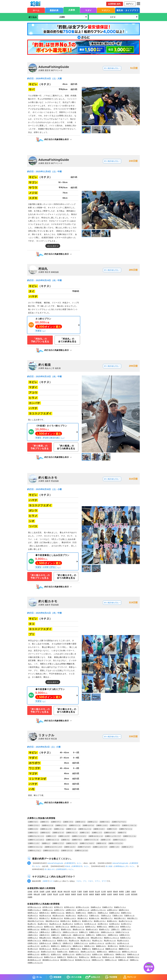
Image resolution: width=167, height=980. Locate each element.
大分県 (128, 894)
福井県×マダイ (49, 927)
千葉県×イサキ (118, 916)
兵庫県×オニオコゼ (81, 851)
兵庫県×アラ (122, 833)
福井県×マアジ (90, 927)
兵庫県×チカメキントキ (36, 836)
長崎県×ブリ (62, 957)
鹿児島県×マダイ (133, 957)
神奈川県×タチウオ (52, 921)
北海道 (30, 892)
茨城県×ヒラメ (103, 913)
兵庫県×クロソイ (72, 833)
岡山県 (55, 894)
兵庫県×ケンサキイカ (129, 825)
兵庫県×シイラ (97, 833)
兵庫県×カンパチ (46, 829)
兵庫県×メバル (59, 829)
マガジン (106, 10)
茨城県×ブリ (92, 913)
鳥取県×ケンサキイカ (111, 938)
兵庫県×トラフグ (58, 843)
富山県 (97, 892)
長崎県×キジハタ (133, 954)
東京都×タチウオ (57, 918)
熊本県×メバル (96, 957)
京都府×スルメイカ (108, 932)
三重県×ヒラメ (33, 932)
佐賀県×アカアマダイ (83, 954)
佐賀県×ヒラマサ (69, 954)
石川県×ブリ (79, 924)
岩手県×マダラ (48, 907)
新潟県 (92, 892)
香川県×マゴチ (33, 949)
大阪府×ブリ (55, 935)
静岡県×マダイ (102, 927)
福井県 (110, 892)
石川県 (104, 892)
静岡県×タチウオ (34, 929)
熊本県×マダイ (72, 957)
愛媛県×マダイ (76, 949)
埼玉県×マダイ (71, 916)
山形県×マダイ (71, 910)
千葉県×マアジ (33, 918)
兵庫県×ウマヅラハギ (91, 840)
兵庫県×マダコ (105, 822)
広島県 (50, 894)
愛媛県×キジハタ (98, 949)
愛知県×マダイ (66, 929)
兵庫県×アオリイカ (126, 829)
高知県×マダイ (74, 952)
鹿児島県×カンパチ (34, 960)
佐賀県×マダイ (56, 954)
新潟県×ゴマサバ (100, 921)
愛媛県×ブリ (87, 949)
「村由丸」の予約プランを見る (40, 340)
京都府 (44, 894)
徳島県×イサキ (90, 946)
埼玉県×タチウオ (45, 916)
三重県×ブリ (115, 929)
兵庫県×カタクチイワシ (51, 851)
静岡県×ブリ (45, 929)
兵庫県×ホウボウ (110, 833)
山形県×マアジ (59, 910)
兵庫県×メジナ (51, 836)
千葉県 (79, 892)
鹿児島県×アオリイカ (83, 960)
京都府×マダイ (94, 932)
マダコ (79, 881)
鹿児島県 (134, 894)
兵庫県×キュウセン (35, 851)
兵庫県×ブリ (45, 822)
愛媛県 (97, 894)
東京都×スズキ (94, 918)
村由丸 (68, 866)
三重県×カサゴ (45, 932)
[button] (137, 106)
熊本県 (121, 894)
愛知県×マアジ (104, 929)
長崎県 (116, 894)
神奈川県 (67, 892)
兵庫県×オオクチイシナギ (53, 847)
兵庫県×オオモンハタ (96, 836)
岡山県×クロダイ (123, 940)
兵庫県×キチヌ (101, 843)
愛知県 (116, 892)
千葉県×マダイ (94, 916)
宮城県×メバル (48, 910)
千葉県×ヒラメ (106, 916)
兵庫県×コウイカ (67, 851)
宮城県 (42, 892)
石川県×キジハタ (90, 924)
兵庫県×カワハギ (58, 833)
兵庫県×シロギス (102, 825)
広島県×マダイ (33, 943)
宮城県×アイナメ (120, 907)
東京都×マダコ (83, 918)
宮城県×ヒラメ (96, 907)
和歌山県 (37, 894)
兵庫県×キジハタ (48, 825)
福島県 (54, 892)
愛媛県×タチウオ (111, 949)
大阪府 (134, 892)
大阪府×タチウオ (79, 935)
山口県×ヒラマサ (34, 946)
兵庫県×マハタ (71, 829)
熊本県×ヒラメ (84, 957)
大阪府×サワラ (45, 935)
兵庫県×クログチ (72, 843)
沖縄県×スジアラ (98, 960)
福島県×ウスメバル (58, 913)
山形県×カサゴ (112, 910)
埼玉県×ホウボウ (59, 916)
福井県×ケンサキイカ (35, 927)
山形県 (48, 892)
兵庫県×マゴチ (112, 829)
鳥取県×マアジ (125, 938)
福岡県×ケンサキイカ (129, 952)
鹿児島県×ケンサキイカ (51, 960)
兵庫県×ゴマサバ (34, 825)
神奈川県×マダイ (120, 918)
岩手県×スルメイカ (34, 907)
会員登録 (115, 4)
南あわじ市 (124, 866)
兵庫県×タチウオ (88, 825)
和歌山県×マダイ (45, 938)
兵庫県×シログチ (64, 836)
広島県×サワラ (68, 943)
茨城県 (86, 892)
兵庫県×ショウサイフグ (113, 836)
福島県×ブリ (70, 913)
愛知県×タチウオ (79, 929)
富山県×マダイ (43, 924)
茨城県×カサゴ (114, 913)
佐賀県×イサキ (97, 954)
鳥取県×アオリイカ (34, 940)
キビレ (79, 863)
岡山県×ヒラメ (97, 940)
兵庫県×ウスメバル (130, 836)
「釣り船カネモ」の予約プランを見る (40, 577)
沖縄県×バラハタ (111, 960)
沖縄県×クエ (134, 960)
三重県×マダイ (126, 929)
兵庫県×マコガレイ (119, 840)
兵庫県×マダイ (33, 822)
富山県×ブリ (32, 924)
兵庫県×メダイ (85, 833)
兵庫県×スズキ (33, 829)
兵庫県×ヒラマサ (61, 825)
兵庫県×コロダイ (70, 847)
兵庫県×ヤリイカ (75, 825)
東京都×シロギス (70, 918)
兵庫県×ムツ (46, 843)
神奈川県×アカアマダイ (36, 921)
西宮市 (72, 863)
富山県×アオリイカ (126, 921)
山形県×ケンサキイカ (98, 910)
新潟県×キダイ (112, 921)
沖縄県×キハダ (123, 960)
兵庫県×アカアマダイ (119, 822)
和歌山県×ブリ (58, 938)
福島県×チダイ (45, 913)
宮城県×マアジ (108, 907)
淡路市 (64, 869)
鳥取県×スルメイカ (49, 940)
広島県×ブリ (57, 943)
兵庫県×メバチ (106, 840)
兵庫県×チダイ (33, 833)
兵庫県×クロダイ (99, 829)
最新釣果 (54, 10)
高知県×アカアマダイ (48, 952)
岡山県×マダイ (86, 940)
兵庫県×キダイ (45, 833)
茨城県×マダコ (126, 913)
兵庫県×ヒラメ (92, 822)
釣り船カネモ (50, 869)
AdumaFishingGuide (55, 863)
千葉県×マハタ (129, 916)
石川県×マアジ (126, 924)
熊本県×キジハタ (108, 957)
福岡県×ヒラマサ (34, 954)
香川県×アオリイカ (126, 946)
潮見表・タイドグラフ (127, 10)
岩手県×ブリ (58, 907)
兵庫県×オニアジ (127, 847)
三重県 (128, 892)
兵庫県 (72, 10)
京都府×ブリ (83, 932)
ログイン (130, 4)
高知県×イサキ (62, 952)
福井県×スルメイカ (77, 927)
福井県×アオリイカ (62, 927)
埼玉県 (74, 892)
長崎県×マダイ (121, 954)
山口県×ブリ (45, 946)
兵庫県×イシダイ (34, 843)
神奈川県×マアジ (107, 918)
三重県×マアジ (56, 932)
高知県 (79, 894)
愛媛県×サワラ (124, 949)
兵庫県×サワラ (115, 825)
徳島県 (92, 894)
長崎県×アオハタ (50, 957)
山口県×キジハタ (123, 943)
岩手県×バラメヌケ (83, 907)
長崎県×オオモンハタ (35, 957)
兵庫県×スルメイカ (85, 829)
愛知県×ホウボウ (92, 929)
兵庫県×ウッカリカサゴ (36, 840)
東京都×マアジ (45, 918)
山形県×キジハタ (83, 910)
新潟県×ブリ (76, 921)
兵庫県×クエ (65, 840)
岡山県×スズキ (74, 940)
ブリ (85, 881)
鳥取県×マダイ (62, 940)
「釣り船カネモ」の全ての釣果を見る (66, 577)
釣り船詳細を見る (112, 68)
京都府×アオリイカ (122, 932)
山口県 (62, 894)
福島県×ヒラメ (33, 913)
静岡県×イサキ (114, 927)
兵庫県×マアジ (56, 822)
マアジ (97, 881)
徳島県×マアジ (66, 946)
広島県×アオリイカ (81, 943)
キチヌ (52, 881)
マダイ (88, 10)
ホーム (36, 10)
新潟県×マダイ (66, 921)
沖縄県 (30, 897)
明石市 (80, 866)
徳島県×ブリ (55, 946)
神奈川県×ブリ (132, 918)
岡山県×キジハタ (110, 940)
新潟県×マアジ (87, 921)
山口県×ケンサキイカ (97, 943)
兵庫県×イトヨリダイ (79, 836)
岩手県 (36, 892)
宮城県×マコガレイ (34, 910)
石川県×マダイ (103, 924)
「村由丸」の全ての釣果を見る (67, 340)
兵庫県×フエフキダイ (87, 843)
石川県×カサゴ (114, 924)
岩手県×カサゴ (69, 907)
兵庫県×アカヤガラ (84, 847)
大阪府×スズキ (66, 935)
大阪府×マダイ (33, 935)
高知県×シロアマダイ (88, 952)
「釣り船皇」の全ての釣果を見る (66, 447)
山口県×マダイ (111, 943)
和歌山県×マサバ (97, 938)
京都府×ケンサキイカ (70, 932)
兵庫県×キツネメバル (35, 847)
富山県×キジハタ (55, 924)
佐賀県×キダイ (109, 954)
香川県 (86, 894)
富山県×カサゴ (68, 924)
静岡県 (121, 892)
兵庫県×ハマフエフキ (116, 843)
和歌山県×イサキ (83, 938)
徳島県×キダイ (101, 946)
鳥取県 (68, 894)
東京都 (60, 892)
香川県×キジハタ (45, 949)
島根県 (74, 894)
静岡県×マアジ (125, 927)
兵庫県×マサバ (77, 840)
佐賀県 (110, 894)
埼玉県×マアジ (83, 916)
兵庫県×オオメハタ (53, 840)
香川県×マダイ (113, 946)
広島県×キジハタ (45, 943)
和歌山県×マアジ (70, 938)
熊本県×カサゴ (121, 957)
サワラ (104, 881)
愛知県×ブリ (55, 929)
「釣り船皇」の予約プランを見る (40, 447)
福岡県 (104, 894)
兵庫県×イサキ (68, 822)
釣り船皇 (109, 866)
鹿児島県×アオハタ (67, 960)
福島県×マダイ (124, 910)
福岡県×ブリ (45, 954)
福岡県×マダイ (102, 952)
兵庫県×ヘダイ (114, 847)
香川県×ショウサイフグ (61, 949)
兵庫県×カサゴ (80, 822)
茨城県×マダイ (81, 913)
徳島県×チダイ (78, 946)
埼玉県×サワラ (33, 916)
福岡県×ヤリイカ (115, 952)
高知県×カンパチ (34, 952)
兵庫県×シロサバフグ (100, 847)
